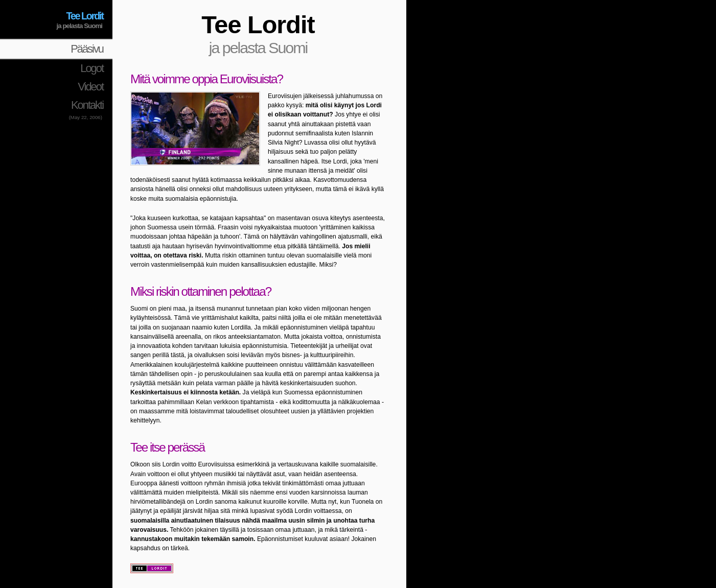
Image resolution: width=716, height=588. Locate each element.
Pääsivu (87, 49)
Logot (92, 68)
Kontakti (87, 105)
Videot (90, 87)
